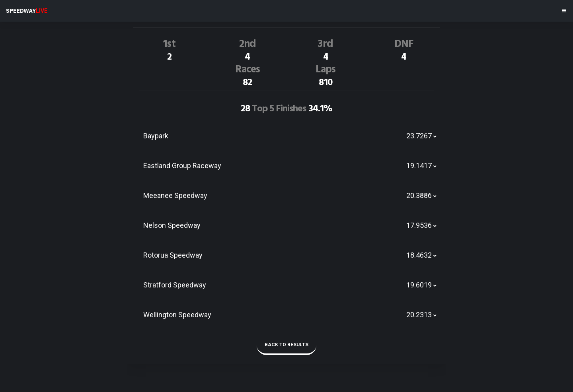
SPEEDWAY (27, 11)
